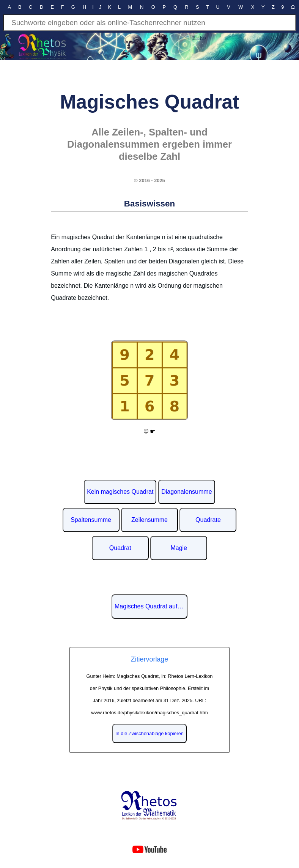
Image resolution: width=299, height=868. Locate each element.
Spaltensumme (91, 520)
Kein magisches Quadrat (120, 492)
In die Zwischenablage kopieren (149, 733)
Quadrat (120, 548)
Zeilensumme (149, 520)
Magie (179, 548)
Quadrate (208, 520)
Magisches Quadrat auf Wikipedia (151, 606)
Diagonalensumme (186, 492)
